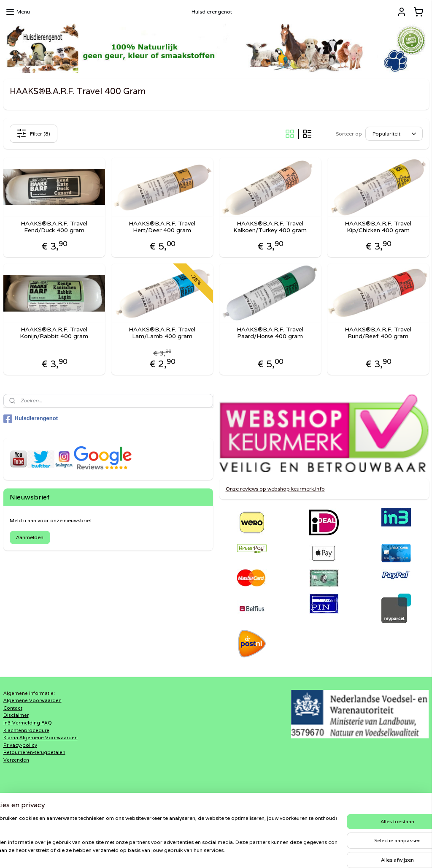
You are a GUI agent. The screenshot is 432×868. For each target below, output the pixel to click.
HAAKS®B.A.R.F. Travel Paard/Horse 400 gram (270, 333)
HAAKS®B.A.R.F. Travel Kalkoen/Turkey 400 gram (270, 227)
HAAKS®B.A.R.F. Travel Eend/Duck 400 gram (54, 227)
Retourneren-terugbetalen (34, 752)
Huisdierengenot (31, 419)
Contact (13, 708)
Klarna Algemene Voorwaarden (40, 738)
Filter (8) (33, 133)
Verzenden (16, 760)
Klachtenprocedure (26, 730)
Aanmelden (30, 537)
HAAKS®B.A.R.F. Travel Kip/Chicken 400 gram (378, 227)
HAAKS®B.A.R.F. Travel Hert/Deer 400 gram (162, 227)
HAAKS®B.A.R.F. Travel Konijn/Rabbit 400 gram (54, 333)
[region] (160, 839)
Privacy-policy (20, 745)
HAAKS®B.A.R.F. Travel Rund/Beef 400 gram (378, 333)
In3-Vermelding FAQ (28, 723)
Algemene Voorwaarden (32, 700)
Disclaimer (16, 715)
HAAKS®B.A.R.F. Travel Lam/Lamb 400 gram (162, 333)
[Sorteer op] (394, 134)
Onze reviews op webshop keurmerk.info (275, 489)
